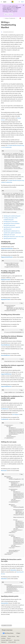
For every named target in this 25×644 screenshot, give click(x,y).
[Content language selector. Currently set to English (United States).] (7, 630)
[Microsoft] (13, 2)
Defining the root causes (9, 235)
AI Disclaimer (4, 636)
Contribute (3, 638)
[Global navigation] (1, 2)
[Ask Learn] (20, 18)
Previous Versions (12, 636)
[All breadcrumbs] (2, 18)
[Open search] (19, 2)
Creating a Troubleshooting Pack (10, 18)
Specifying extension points (10, 238)
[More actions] (23, 18)
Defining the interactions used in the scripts (14, 236)
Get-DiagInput (16, 414)
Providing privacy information (11, 221)
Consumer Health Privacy (6, 640)
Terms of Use (17, 640)
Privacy (9, 638)
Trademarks (3, 642)
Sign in (23, 2)
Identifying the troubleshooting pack (12, 216)
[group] (12, 162)
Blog (18, 636)
